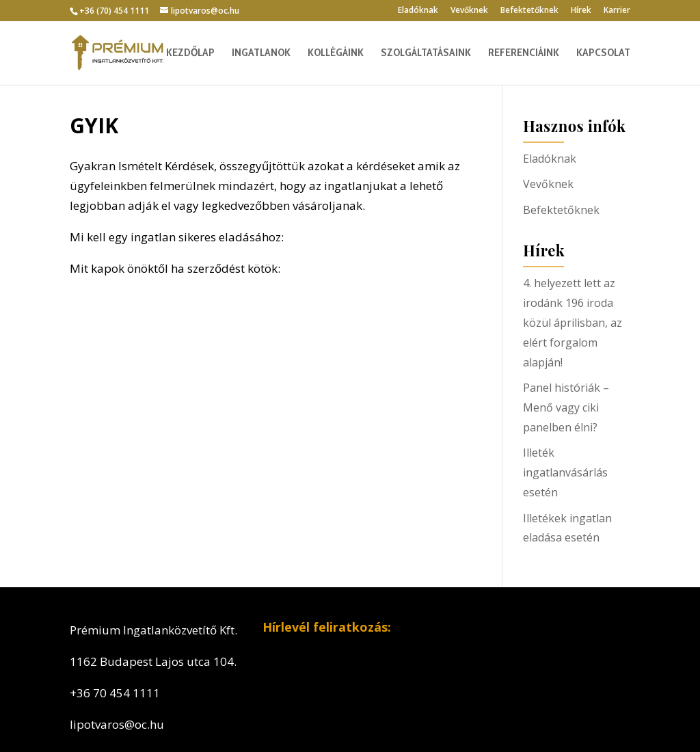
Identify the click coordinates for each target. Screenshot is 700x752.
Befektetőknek (529, 11)
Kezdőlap (190, 53)
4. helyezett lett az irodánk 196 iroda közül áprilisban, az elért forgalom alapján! (573, 323)
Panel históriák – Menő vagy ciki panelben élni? (566, 407)
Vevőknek (469, 11)
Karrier (617, 11)
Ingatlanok (261, 53)
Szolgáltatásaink (426, 53)
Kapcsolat (603, 53)
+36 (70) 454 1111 (114, 11)
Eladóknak (418, 11)
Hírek (581, 11)
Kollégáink (336, 53)
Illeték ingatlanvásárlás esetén (565, 472)
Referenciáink (524, 53)
